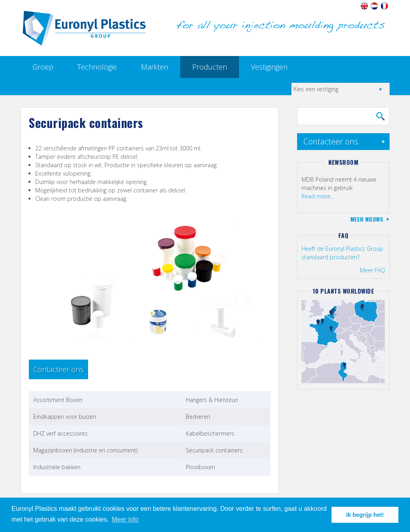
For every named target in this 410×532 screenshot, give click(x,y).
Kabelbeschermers (210, 433)
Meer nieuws (367, 219)
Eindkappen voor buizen (65, 417)
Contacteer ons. (332, 141)
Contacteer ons (58, 369)
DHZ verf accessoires (60, 433)
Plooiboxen (200, 467)
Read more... (318, 196)
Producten (210, 67)
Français (385, 6)
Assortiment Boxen (58, 400)
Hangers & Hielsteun (212, 400)
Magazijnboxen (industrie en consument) (85, 450)
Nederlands (375, 6)
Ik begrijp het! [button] (365, 515)
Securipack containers (214, 450)
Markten (155, 67)
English (365, 6)
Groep (43, 67)
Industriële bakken (57, 467)
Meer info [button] (125, 519)
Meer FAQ (373, 270)
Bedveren (198, 417)
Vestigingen (269, 67)
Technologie (97, 67)
